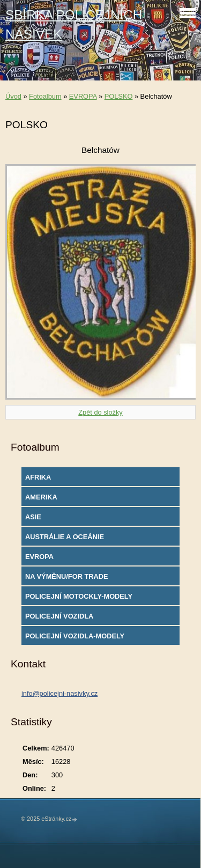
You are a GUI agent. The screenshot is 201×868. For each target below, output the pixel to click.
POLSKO (119, 96)
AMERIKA (41, 497)
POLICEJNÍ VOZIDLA (59, 616)
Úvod (13, 96)
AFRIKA (38, 477)
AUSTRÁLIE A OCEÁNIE (65, 537)
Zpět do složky (100, 412)
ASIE (33, 517)
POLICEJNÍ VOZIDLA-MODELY (75, 636)
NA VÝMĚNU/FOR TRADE (67, 576)
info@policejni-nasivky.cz (59, 693)
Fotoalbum (45, 96)
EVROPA (83, 96)
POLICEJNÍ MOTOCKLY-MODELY (79, 596)
